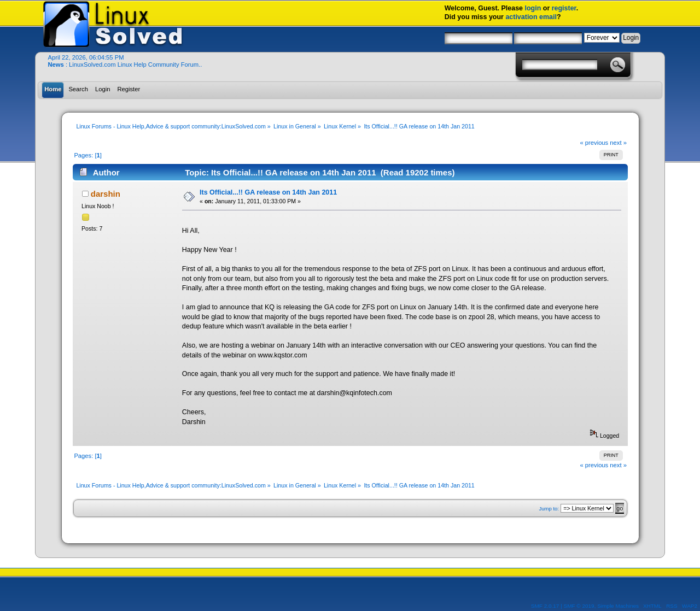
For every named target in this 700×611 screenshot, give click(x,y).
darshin (106, 194)
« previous (594, 143)
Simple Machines (618, 606)
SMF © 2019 (579, 606)
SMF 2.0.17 (545, 606)
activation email (531, 17)
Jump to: (549, 509)
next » (618, 143)
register (564, 8)
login (533, 8)
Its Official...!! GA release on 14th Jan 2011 (268, 192)
